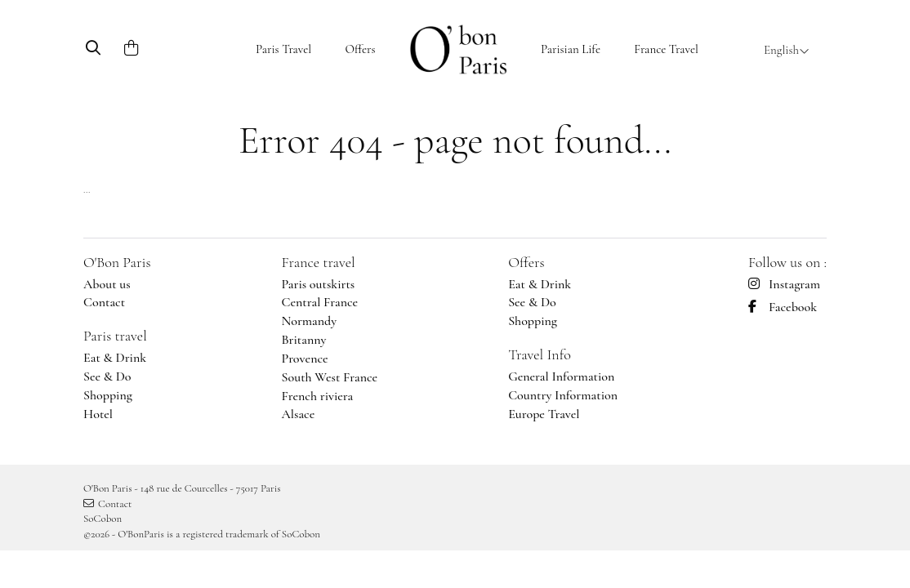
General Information (561, 376)
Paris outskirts (319, 284)
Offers (360, 49)
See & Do (107, 376)
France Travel (666, 49)
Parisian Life (571, 49)
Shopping (108, 395)
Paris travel (115, 336)
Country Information (563, 395)
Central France (320, 302)
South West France (330, 377)
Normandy (310, 321)
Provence (305, 359)
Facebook (783, 307)
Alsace (299, 414)
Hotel (98, 414)
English (787, 50)
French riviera (318, 396)
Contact (104, 302)
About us (107, 284)
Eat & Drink (115, 358)
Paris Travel (283, 49)
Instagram (784, 284)
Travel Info (540, 354)
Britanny (304, 340)
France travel (319, 262)
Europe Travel (544, 414)
